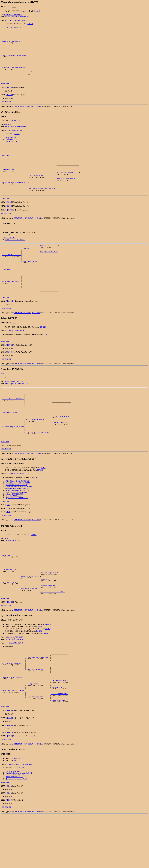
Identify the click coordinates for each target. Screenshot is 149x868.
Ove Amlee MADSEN (13, 27)
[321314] (21, 821)
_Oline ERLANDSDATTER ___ (61, 457)
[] (4, 97)
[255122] (43, 355)
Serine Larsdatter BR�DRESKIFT (17, 136)
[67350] (43, 504)
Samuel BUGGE (10, 256)
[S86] (8, 541)
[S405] (9, 840)
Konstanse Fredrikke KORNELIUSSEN (19, 523)
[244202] (40, 672)
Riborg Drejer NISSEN (16, 358)
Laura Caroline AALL (12, 577)
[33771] (16, 814)
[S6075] (10, 786)
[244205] (46, 679)
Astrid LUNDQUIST (16, 140)
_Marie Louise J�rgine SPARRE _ (53, 637)
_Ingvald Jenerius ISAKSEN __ (13, 429)
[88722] (17, 130)
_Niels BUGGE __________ (49, 264)
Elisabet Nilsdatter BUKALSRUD (16, 17)
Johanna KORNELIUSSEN (15, 531)
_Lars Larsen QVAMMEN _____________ (42, 191)
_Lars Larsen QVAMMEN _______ (68, 188)
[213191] (37, 11)
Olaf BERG (10, 149)
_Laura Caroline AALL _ (11, 626)
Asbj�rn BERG (11, 151)
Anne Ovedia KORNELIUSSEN (17, 529)
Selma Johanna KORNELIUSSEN (17, 527)
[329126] (17, 143)
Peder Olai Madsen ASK (17, 20)
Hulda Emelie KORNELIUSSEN (17, 525)
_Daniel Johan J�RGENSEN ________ (38, 453)
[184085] (34, 571)
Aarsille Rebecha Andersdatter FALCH (19, 827)
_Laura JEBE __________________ (52, 622)
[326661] (37, 514)
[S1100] (9, 221)
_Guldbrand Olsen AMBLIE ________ (15, 44)
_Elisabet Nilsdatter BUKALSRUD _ (15, 75)
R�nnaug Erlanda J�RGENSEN (16, 411)
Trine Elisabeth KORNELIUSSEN (17, 518)
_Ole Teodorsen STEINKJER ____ (13, 711)
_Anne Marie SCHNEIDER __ (30, 633)
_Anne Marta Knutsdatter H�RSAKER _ (42, 206)
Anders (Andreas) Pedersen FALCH (21, 818)
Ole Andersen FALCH (13, 825)
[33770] (17, 812)
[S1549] (10, 647)
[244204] (39, 676)
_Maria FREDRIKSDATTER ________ (38, 750)
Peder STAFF (9, 575)
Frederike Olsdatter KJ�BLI (15, 684)
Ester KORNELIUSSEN (14, 532)
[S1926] (10, 97)
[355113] (46, 362)
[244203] (48, 674)
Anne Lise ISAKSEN (10, 446)
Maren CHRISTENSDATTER (15, 258)
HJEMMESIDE (6, 111)
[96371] (3, 401)
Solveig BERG (11, 147)
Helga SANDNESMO (16, 688)
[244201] (48, 669)
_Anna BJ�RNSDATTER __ (31, 283)
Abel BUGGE (8, 292)
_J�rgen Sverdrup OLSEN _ (62, 449)
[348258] (30, 24)
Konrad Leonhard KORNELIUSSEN (18, 519)
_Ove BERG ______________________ (15, 167)
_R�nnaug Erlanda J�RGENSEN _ (14, 460)
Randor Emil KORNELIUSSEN (17, 521)
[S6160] (10, 779)
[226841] (8, 253)
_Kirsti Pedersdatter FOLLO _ (68, 195)
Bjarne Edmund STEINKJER (13, 727)
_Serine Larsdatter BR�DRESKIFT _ (15, 199)
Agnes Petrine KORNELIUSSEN (17, 534)
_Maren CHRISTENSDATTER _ (11, 307)
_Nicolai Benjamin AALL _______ (52, 615)
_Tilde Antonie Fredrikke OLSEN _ (38, 468)
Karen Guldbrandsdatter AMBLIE (15, 60)
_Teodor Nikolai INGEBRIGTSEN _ (38, 703)
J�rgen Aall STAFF (11, 611)
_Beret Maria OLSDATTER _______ (38, 718)
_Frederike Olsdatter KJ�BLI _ (14, 742)
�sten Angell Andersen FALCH (17, 832)
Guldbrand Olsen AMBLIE (13, 15)
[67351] (40, 507)
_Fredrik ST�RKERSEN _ (60, 746)
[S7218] (10, 373)
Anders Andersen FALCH (14, 830)
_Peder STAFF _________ (11, 594)
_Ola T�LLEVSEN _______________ (38, 735)
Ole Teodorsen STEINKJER (14, 682)
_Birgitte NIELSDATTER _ (49, 272)
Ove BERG (8, 134)
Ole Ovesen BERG (10, 184)
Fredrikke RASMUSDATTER (19, 510)
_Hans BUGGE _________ (30, 268)
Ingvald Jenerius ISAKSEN (14, 409)
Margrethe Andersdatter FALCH (17, 828)
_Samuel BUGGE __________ (11, 276)
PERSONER (5, 93)
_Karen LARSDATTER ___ (59, 753)
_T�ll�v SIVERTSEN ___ (60, 731)
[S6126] (10, 764)
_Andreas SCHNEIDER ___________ (52, 629)
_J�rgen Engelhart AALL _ (30, 618)
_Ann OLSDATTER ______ (59, 738)
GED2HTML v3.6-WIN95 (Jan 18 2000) (27, 116)
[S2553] (10, 329)
